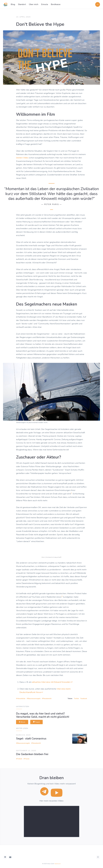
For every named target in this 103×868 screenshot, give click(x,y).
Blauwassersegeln (34, 699)
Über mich (34, 4)
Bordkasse (56, 4)
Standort (22, 4)
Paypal (36, 722)
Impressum (58, 864)
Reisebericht (47, 699)
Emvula (45, 4)
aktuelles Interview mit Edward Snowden (51, 682)
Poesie (27, 759)
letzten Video (22, 158)
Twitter (76, 699)
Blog (13, 4)
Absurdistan (21, 699)
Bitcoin (22, 722)
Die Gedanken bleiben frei (32, 754)
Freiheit (20, 759)
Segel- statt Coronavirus (31, 739)
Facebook (84, 699)
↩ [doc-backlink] (72, 682)
